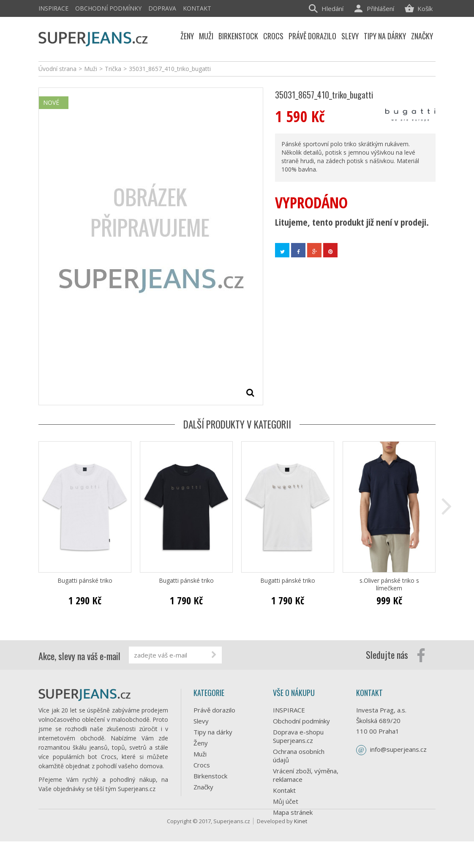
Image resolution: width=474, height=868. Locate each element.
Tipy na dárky (213, 732)
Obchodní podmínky (108, 8)
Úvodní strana (57, 69)
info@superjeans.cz (398, 749)
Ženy (201, 743)
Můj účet (286, 801)
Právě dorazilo (214, 710)
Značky (203, 787)
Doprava (162, 8)
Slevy (201, 721)
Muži (200, 754)
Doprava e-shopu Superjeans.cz (298, 736)
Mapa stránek (293, 812)
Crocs (202, 765)
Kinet (301, 848)
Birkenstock (210, 776)
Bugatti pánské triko (85, 581)
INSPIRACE (53, 8)
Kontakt (197, 8)
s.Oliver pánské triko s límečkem (389, 584)
